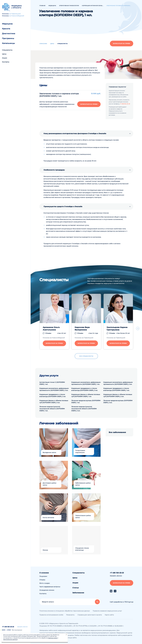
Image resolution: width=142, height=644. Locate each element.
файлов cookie (53, 638)
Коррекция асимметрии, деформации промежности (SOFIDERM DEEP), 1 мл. (86, 383)
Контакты (6, 62)
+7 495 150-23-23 (8, 627)
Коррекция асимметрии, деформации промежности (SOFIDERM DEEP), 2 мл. (118, 383)
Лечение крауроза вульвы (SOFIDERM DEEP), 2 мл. (118, 402)
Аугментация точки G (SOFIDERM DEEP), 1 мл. (52, 383)
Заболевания (78, 593)
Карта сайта (109, 615)
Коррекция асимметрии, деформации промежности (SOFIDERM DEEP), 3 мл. (54, 389)
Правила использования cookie (51, 615)
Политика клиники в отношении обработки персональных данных (65, 611)
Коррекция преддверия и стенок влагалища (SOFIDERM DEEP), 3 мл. (85, 389)
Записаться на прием (122, 44)
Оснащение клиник (47, 590)
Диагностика (9, 34)
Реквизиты (70, 615)
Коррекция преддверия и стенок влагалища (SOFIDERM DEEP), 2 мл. (53, 395)
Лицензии (43, 576)
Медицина (7, 24)
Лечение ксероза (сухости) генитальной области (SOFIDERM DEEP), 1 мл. (52, 409)
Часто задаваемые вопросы (50, 587)
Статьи (76, 588)
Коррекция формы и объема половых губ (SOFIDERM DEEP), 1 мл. (86, 395)
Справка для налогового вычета (90, 615)
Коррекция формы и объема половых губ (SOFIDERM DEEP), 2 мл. (118, 395)
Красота (6, 29)
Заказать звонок (22, 627)
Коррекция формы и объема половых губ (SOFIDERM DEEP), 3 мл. (54, 402)
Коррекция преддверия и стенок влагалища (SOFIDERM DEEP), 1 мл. (116, 389)
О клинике (44, 573)
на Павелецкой (15, 14)
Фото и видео (45, 583)
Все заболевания (117, 432)
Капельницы (8, 43)
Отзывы (42, 580)
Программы (8, 38)
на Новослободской (17, 16)
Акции (5, 58)
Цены (4, 54)
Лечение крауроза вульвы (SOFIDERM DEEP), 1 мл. (86, 402)
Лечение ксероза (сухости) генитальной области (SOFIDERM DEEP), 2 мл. (84, 409)
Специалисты (7, 50)
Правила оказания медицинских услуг (107, 611)
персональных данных (10, 639)
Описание (43, 44)
